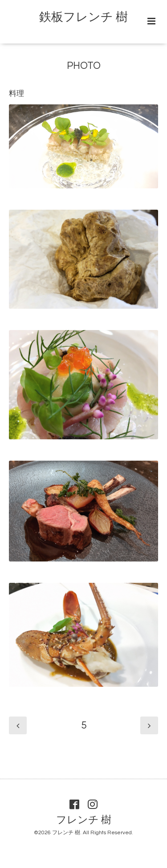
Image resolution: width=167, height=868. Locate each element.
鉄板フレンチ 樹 (83, 17)
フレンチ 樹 (84, 820)
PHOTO (84, 66)
